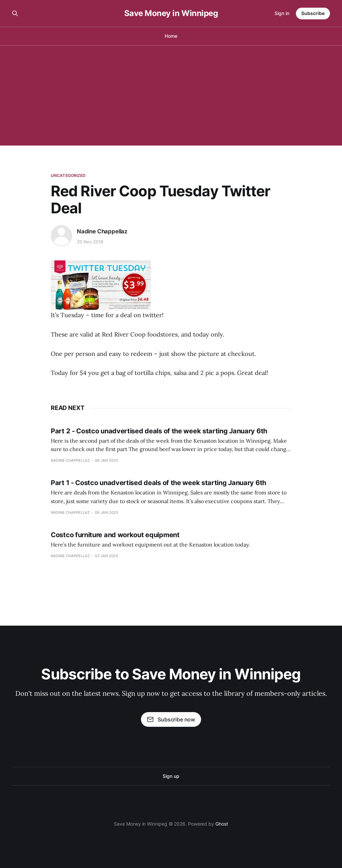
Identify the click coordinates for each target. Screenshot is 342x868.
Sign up (171, 776)
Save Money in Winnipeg (171, 13)
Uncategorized (68, 175)
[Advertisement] (171, 95)
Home (171, 36)
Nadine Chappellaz (102, 231)
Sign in (282, 13)
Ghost (222, 824)
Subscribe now (171, 719)
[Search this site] (15, 13)
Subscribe (313, 13)
